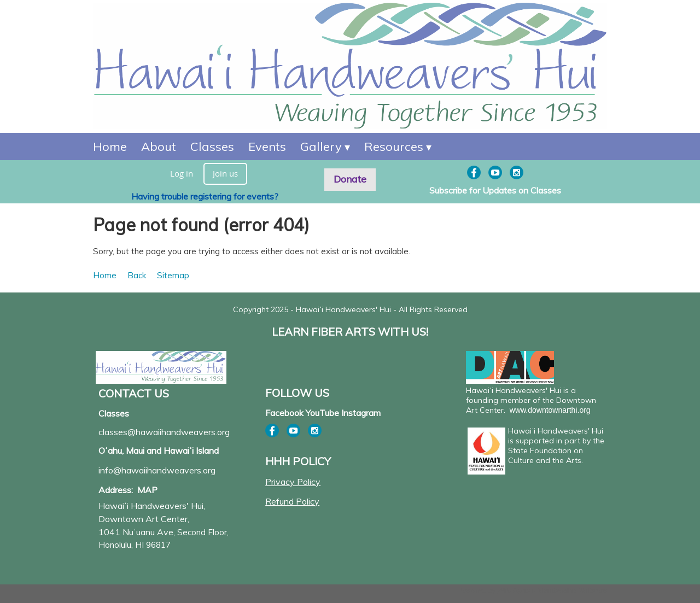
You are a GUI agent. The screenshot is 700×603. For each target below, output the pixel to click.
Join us (225, 173)
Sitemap (173, 275)
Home (105, 275)
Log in (182, 173)
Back (137, 275)
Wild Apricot (517, 590)
